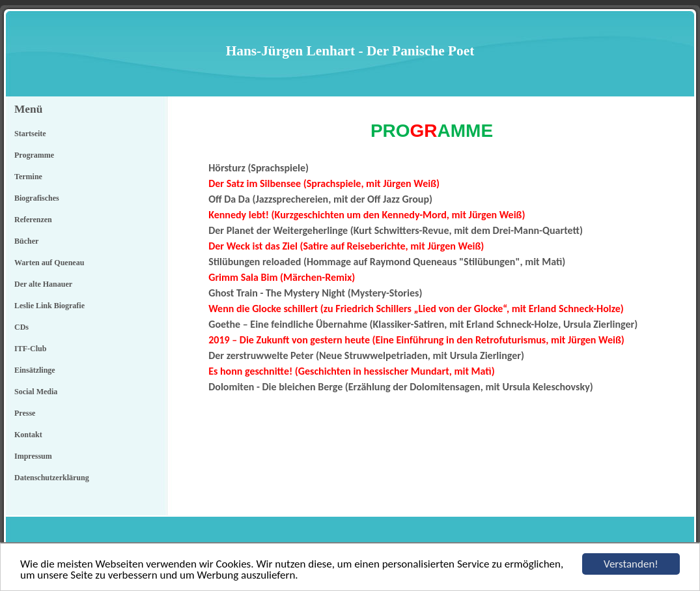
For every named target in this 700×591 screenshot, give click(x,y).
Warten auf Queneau (49, 263)
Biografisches (37, 198)
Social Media (36, 392)
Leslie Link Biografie (49, 306)
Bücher (26, 241)
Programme (34, 155)
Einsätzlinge (35, 370)
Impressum (33, 456)
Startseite (30, 134)
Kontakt (28, 435)
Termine (28, 177)
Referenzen (33, 220)
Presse (25, 413)
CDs (21, 327)
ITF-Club (30, 349)
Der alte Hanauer (43, 284)
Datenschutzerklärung (52, 478)
